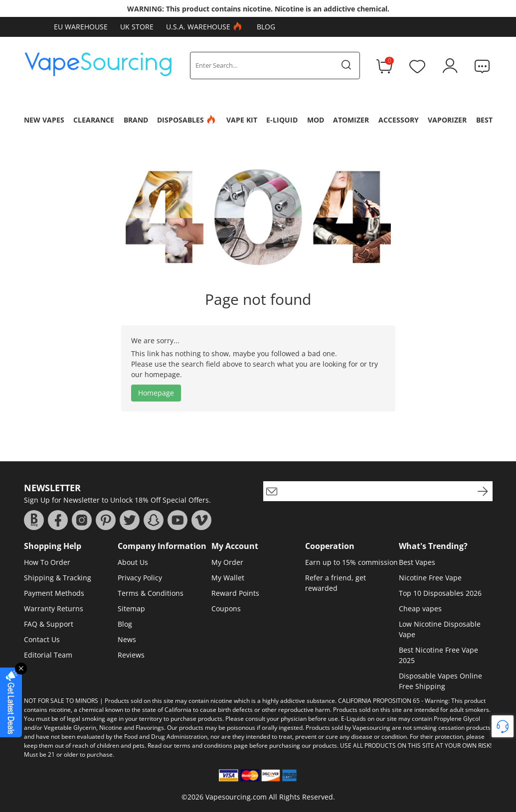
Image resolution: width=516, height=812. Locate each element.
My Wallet (228, 578)
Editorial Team (48, 655)
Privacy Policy (140, 578)
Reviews (131, 655)
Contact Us (42, 639)
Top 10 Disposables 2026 (440, 593)
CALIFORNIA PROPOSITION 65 (379, 701)
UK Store (137, 27)
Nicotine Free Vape (430, 578)
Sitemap (131, 609)
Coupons (226, 609)
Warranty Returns (54, 609)
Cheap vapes (420, 609)
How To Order (47, 562)
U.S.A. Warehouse (205, 27)
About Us (133, 562)
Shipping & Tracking (58, 578)
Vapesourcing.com (236, 797)
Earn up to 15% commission (351, 562)
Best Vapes (417, 562)
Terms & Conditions (151, 593)
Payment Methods (54, 593)
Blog (266, 27)
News (127, 639)
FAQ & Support (49, 624)
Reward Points (235, 593)
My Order (227, 562)
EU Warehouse (81, 27)
